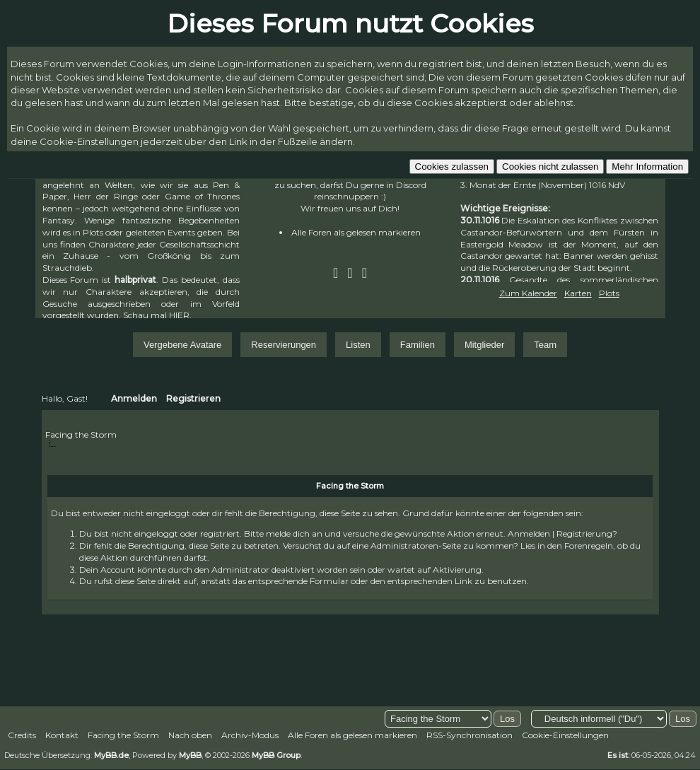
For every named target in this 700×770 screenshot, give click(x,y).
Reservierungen (284, 345)
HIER (179, 315)
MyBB (190, 755)
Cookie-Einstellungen (565, 735)
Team (545, 345)
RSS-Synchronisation (469, 735)
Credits (22, 735)
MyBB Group (276, 755)
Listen (358, 345)
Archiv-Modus (250, 735)
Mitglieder (484, 345)
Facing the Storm (81, 434)
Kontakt (62, 735)
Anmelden (134, 398)
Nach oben (190, 735)
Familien (418, 345)
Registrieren (193, 398)
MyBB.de (111, 755)
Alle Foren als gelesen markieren (356, 232)
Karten (578, 293)
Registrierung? (587, 533)
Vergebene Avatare (182, 345)
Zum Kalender (528, 293)
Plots (609, 293)
